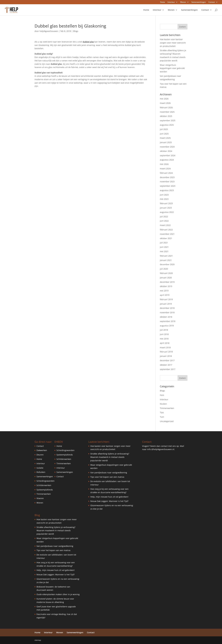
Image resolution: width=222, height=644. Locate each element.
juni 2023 (164, 195)
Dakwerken (42, 450)
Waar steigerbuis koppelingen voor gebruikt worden (172, 68)
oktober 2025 (166, 116)
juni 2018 (164, 334)
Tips (162, 412)
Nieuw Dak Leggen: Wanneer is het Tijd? (56, 575)
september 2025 (168, 120)
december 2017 (167, 360)
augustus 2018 (167, 326)
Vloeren (40, 498)
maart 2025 (165, 138)
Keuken (163, 404)
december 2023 (167, 177)
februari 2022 (166, 230)
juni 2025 (164, 134)
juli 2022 (164, 217)
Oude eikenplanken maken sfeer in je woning (58, 594)
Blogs (76, 31)
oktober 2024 (166, 151)
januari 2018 (166, 356)
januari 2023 (166, 208)
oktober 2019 (166, 286)
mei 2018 (164, 339)
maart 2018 (165, 347)
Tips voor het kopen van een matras (54, 550)
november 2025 (167, 112)
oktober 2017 (166, 365)
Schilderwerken (44, 485)
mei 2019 (164, 291)
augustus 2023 (167, 190)
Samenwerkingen (199, 2)
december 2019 (167, 282)
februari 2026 (166, 107)
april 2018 (165, 343)
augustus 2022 (167, 212)
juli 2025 (164, 129)
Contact (212, 2)
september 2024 (168, 155)
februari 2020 (166, 273)
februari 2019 (166, 299)
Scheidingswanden (46, 481)
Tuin (162, 417)
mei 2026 (164, 99)
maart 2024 (165, 169)
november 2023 (167, 182)
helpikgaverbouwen (49, 31)
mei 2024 (164, 164)
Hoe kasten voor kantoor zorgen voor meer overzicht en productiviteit (173, 43)
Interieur (171, 2)
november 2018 (167, 312)
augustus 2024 (167, 160)
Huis (162, 395)
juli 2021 (164, 243)
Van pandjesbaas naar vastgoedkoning (55, 546)
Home (163, 2)
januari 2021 (166, 260)
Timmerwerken (167, 408)
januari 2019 (166, 304)
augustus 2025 (167, 125)
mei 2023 (164, 199)
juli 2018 (164, 330)
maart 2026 (165, 103)
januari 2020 (166, 278)
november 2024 (167, 147)
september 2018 (168, 321)
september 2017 (168, 369)
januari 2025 (166, 142)
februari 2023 (166, 203)
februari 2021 (166, 256)
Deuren (40, 455)
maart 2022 (165, 225)
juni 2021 (164, 247)
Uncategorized (167, 421)
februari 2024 (166, 173)
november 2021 (167, 234)
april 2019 (165, 295)
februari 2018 (166, 352)
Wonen (183, 2)
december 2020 (167, 264)
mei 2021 (164, 251)
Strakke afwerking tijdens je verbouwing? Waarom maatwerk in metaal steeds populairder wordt (56, 531)
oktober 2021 (166, 238)
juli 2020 (164, 269)
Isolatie (40, 468)
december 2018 (167, 308)
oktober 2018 (166, 317)
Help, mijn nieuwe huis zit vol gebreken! (56, 570)
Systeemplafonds (45, 490)
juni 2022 (164, 221)
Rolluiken (41, 472)
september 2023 (168, 186)
